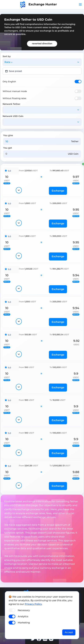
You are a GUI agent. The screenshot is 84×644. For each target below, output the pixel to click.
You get (8, 148)
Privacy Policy (33, 604)
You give (8, 135)
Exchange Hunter (39, 4)
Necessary (24, 610)
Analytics (23, 616)
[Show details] (19, 190)
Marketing (24, 623)
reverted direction (42, 44)
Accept (69, 632)
